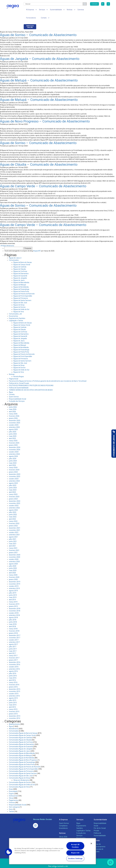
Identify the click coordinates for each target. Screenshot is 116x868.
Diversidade (13, 784)
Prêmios (12, 795)
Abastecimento (14, 717)
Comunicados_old (15, 307)
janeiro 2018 (13, 626)
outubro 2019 (14, 579)
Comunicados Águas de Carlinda (20, 730)
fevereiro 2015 (14, 704)
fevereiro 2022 (14, 516)
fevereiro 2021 (14, 543)
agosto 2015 (13, 691)
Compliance (63, 818)
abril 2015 (12, 700)
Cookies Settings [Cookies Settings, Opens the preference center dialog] (75, 859)
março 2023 (13, 487)
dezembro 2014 (15, 709)
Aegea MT (37, 244)
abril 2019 (12, 592)
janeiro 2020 (13, 572)
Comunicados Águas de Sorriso (20, 775)
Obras (11, 791)
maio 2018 (13, 617)
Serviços (80, 812)
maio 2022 (13, 509)
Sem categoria (14, 800)
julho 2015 (13, 693)
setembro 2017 (14, 635)
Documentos (13, 309)
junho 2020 (13, 561)
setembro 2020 (14, 554)
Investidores (63, 821)
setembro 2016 (14, 662)
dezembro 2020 (15, 548)
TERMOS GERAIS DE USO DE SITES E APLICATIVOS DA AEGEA (31, 383)
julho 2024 (13, 451)
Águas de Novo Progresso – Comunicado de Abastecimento (45, 114)
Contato (12, 387)
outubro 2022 (14, 498)
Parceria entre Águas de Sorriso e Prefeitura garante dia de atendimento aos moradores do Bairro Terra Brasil (48, 374)
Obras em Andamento (21, 773)
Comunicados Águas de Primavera (21, 764)
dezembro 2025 (15, 413)
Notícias (12, 367)
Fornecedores (88, 10)
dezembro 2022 (15, 494)
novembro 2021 (15, 523)
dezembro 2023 (15, 467)
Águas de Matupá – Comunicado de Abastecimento (39, 73)
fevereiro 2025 (14, 436)
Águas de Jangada (20, 271)
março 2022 (13, 514)
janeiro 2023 (13, 492)
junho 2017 (13, 642)
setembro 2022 (14, 501)
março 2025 (13, 433)
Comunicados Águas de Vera (19, 780)
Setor (11, 802)
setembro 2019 (14, 581)
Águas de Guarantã (20, 269)
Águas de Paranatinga (21, 282)
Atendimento (14, 721)
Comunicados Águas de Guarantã (21, 739)
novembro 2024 (15, 442)
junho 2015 (13, 695)
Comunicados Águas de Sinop (20, 771)
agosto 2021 (13, 530)
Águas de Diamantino (21, 266)
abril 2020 (12, 565)
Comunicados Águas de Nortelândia (22, 750)
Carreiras (76, 10)
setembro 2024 (14, 447)
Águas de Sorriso (19, 300)
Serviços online (104, 10)
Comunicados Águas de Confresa (21, 735)
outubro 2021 (14, 525)
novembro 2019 (15, 577)
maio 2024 (13, 456)
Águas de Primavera (21, 291)
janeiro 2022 (13, 518)
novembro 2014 (15, 711)
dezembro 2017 (15, 628)
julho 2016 (13, 666)
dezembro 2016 (15, 655)
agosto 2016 (13, 664)
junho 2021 (13, 534)
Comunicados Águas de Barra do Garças (23, 726)
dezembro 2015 (15, 682)
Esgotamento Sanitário (17, 311)
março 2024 (13, 460)
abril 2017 (12, 646)
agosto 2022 (13, 503)
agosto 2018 (13, 610)
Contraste (94, 4)
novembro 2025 (15, 415)
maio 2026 (13, 402)
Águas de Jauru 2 (15, 251)
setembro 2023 (14, 474)
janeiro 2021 (13, 545)
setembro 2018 (14, 608)
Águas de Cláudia (20, 262)
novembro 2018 (15, 604)
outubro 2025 (14, 418)
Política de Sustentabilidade (19, 380)
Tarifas (11, 804)
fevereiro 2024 (14, 462)
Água (11, 385)
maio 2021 (13, 536)
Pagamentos (14, 793)
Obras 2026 (63, 829)
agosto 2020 (13, 557)
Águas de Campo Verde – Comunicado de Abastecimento (43, 179)
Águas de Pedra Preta (21, 284)
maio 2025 (13, 429)
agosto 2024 (13, 449)
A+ (103, 4)
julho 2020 (13, 559)
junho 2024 (13, 454)
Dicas (11, 782)
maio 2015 (13, 698)
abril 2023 (12, 485)
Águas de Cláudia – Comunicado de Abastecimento (39, 157)
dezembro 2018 (15, 601)
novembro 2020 (15, 550)
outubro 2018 (14, 606)
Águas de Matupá (20, 277)
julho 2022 (13, 505)
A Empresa (63, 812)
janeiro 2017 (13, 653)
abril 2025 (12, 431)
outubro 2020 (14, 552)
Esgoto (11, 786)
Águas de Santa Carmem (22, 293)
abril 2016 (12, 673)
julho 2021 (13, 532)
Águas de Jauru (19, 273)
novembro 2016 (15, 657)
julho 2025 (13, 424)
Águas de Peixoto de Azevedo (24, 286)
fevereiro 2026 (14, 409)
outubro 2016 (14, 659)
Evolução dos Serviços (17, 394)
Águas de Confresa (20, 264)
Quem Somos (14, 389)
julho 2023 (13, 478)
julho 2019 (13, 586)
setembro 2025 (14, 420)
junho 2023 (13, 480)
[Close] (91, 843)
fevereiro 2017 (14, 651)
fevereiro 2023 (14, 489)
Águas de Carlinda (20, 260)
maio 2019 (13, 590)
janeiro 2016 (13, 680)
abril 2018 (12, 619)
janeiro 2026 (13, 411)
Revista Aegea (19, 369)
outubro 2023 (14, 471)
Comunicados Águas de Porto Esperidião (23, 762)
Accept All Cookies (75, 846)
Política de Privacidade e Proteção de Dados (58, 865)
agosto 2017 (13, 637)
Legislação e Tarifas (16, 313)
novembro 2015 (15, 684)
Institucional (13, 789)
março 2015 (13, 702)
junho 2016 (13, 668)
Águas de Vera (19, 304)
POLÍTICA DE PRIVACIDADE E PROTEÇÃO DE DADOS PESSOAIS (31, 378)
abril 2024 (12, 458)
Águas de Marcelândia (21, 275)
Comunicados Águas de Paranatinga (22, 755)
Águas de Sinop (19, 298)
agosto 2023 (13, 476)
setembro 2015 (14, 689)
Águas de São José (20, 295)
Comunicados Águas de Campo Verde (22, 728)
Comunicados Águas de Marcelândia (22, 746)
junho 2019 (13, 588)
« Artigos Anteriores (7, 238)
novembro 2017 (15, 630)
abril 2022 (12, 512)
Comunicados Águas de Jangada (21, 742)
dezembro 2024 (15, 440)
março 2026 (13, 407)
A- (108, 4)
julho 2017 (13, 639)
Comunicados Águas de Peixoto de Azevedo (25, 759)
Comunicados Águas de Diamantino (22, 737)
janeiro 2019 (13, 599)
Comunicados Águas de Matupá (20, 748)
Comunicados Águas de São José (21, 768)
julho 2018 (13, 612)
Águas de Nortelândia (21, 280)
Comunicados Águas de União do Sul (22, 777)
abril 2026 (12, 404)
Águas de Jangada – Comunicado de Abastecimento (40, 51)
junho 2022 (13, 507)
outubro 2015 (14, 686)
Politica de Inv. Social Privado (19, 376)
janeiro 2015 (13, 706)
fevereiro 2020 (14, 570)
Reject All (75, 853)
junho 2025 (13, 427)
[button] (9, 852)
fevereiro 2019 (14, 597)
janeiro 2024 (13, 465)
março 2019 (13, 595)
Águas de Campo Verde (22, 257)
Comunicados (14, 253)
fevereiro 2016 (14, 677)
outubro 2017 (14, 633)
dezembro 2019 (15, 574)
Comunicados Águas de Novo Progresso (23, 753)
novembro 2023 (15, 469)
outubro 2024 (14, 445)
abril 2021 (12, 539)
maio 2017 (13, 644)
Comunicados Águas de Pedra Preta (22, 757)
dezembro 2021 (15, 521)
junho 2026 (13, 400)
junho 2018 (13, 615)
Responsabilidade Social (17, 392)
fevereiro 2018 (14, 624)
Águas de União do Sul (21, 302)
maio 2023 (13, 483)
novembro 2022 (15, 496)
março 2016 (13, 675)
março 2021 (13, 541)
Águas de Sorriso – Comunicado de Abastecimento (38, 28)
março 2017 (13, 648)
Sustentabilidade (100, 812)
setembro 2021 (14, 527)
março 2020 (13, 568)
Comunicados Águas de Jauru (20, 744)
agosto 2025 (13, 422)
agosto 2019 (13, 583)
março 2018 (13, 621)
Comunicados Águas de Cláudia (20, 733)
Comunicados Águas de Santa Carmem (23, 766)
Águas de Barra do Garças (23, 255)
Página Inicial (14, 371)
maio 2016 (13, 671)
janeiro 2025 (13, 438)
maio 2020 (13, 563)
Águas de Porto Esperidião (23, 289)
